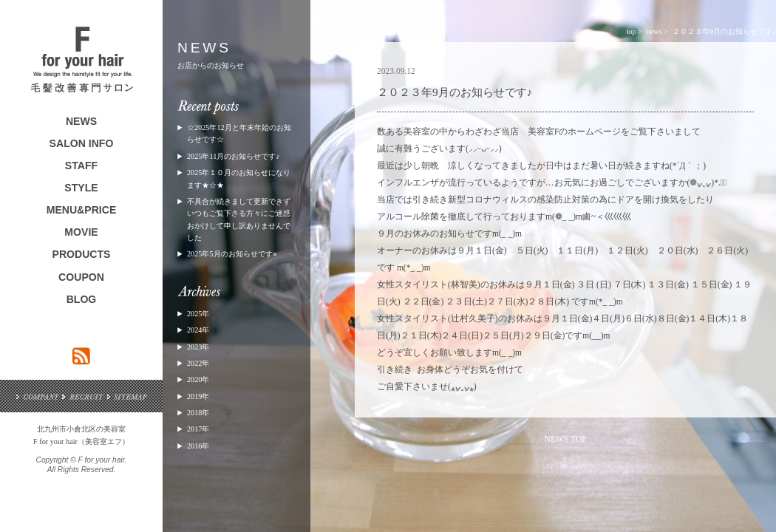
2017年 (198, 429)
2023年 (198, 347)
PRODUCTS (82, 254)
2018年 (198, 413)
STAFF (81, 166)
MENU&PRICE (82, 210)
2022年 (198, 363)
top (631, 31)
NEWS (81, 121)
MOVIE (81, 232)
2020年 (198, 379)
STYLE (81, 188)
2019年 (198, 396)
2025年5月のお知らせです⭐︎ (232, 254)
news (654, 31)
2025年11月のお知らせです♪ (233, 156)
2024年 (198, 330)
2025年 (198, 314)
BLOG (82, 299)
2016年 (198, 446)
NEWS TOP (566, 439)
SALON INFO (82, 143)
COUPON (81, 277)
